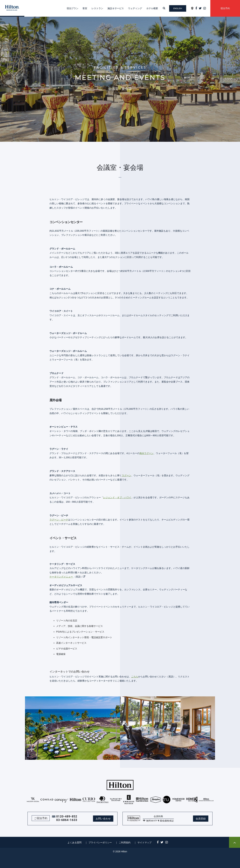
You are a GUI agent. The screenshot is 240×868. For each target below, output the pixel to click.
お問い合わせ (103, 819)
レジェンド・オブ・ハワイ (117, 497)
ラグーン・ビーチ (59, 520)
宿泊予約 (225, 8)
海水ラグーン (146, 453)
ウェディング (135, 8)
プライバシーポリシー (100, 842)
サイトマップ (144, 842)
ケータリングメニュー (61, 577)
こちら (135, 677)
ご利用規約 (125, 842)
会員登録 (201, 819)
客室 (85, 8)
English (178, 8)
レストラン (97, 8)
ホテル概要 (152, 8)
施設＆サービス (116, 8)
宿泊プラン (72, 8)
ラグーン (126, 475)
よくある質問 (74, 842)
